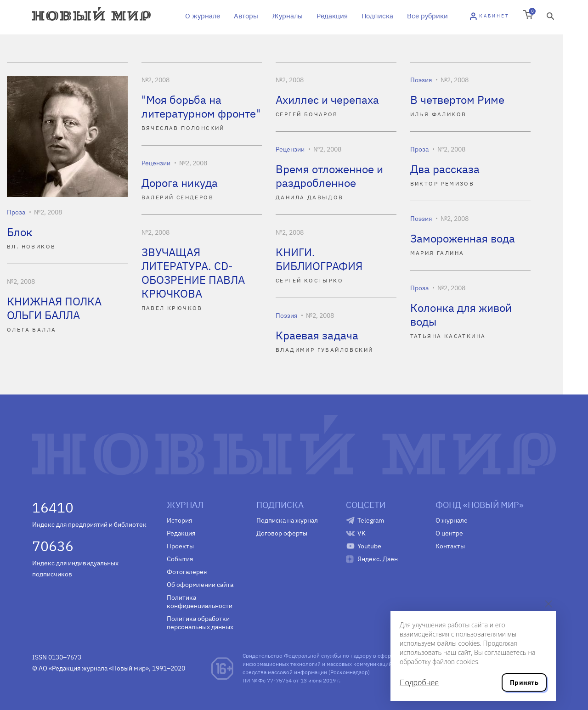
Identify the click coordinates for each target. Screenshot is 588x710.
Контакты (450, 546)
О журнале (203, 16)
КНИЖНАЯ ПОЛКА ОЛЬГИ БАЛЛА (54, 308)
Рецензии (290, 149)
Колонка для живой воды (461, 315)
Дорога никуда (180, 183)
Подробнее (419, 682)
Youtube (369, 546)
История (179, 520)
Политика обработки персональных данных (200, 623)
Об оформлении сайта (200, 585)
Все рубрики (427, 16)
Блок (20, 232)
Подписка (377, 16)
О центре (449, 533)
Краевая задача (317, 335)
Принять (524, 682)
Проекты (180, 546)
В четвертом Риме (457, 100)
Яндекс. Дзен (378, 559)
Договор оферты (282, 533)
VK (362, 533)
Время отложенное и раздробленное (329, 176)
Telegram (371, 520)
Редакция (332, 16)
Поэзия (421, 80)
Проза (16, 212)
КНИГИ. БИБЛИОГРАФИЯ (319, 259)
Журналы (287, 16)
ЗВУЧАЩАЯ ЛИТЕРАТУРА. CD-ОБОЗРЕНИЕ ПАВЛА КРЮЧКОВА (193, 273)
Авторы (246, 16)
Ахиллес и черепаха (327, 100)
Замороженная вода (463, 238)
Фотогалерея (187, 572)
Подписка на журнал (287, 520)
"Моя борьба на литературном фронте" (201, 107)
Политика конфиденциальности (200, 602)
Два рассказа (445, 169)
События (180, 559)
